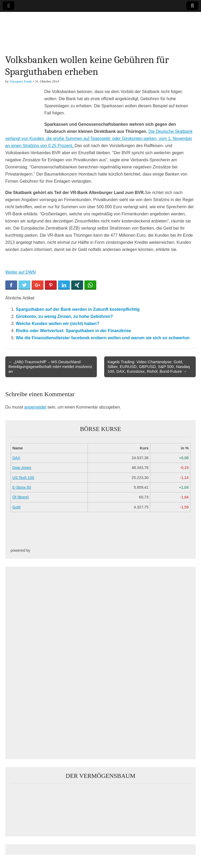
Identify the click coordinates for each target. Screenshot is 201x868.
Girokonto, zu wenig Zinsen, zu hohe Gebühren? (64, 316)
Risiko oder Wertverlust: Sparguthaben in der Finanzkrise (73, 331)
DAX (16, 458)
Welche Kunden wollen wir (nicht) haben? (58, 324)
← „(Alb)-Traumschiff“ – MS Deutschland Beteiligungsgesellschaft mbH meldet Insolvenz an (50, 367)
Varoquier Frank (21, 81)
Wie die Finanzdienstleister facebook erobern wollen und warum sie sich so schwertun (103, 338)
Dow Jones (22, 468)
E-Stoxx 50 (22, 487)
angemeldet (35, 407)
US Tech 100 (23, 478)
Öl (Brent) (21, 497)
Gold (16, 507)
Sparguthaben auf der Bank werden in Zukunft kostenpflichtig (78, 309)
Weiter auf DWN (20, 272)
